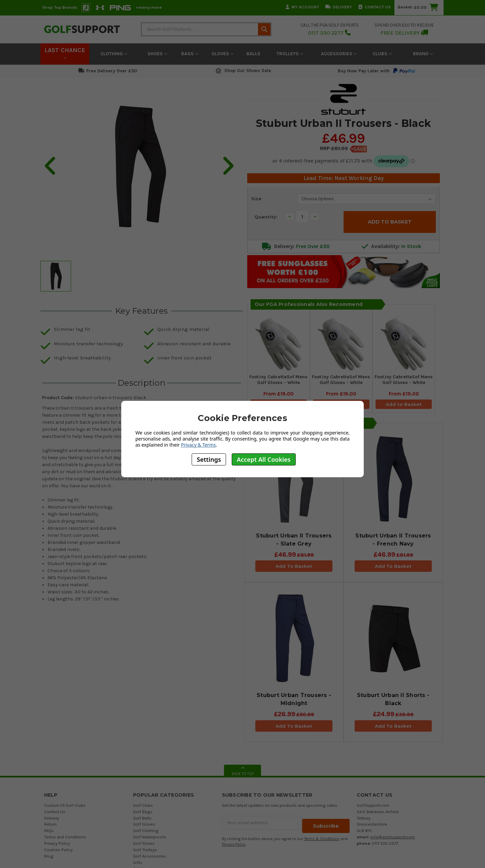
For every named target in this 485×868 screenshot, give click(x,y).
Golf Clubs (143, 807)
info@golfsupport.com (393, 838)
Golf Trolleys (145, 851)
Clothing (114, 54)
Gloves (222, 54)
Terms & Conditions (322, 837)
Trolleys (290, 54)
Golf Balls (142, 819)
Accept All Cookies (264, 459)
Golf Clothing (146, 832)
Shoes (157, 54)
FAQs (49, 832)
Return (50, 826)
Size (256, 199)
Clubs (382, 54)
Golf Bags (143, 813)
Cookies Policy (58, 851)
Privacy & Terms (198, 445)
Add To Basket (294, 568)
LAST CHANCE (65, 53)
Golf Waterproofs (150, 838)
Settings (209, 459)
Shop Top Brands (60, 7)
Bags (190, 54)
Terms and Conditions (65, 838)
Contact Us (375, 7)
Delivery (339, 7)
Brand (423, 54)
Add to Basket (404, 403)
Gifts (138, 864)
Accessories (339, 54)
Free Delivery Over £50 (108, 71)
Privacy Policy (57, 845)
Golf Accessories (150, 857)
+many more (149, 7)
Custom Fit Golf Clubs (65, 807)
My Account (302, 7)
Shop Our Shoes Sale (243, 71)
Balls (253, 54)
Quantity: (266, 217)
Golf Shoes (144, 845)
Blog (49, 857)
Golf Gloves (144, 826)
